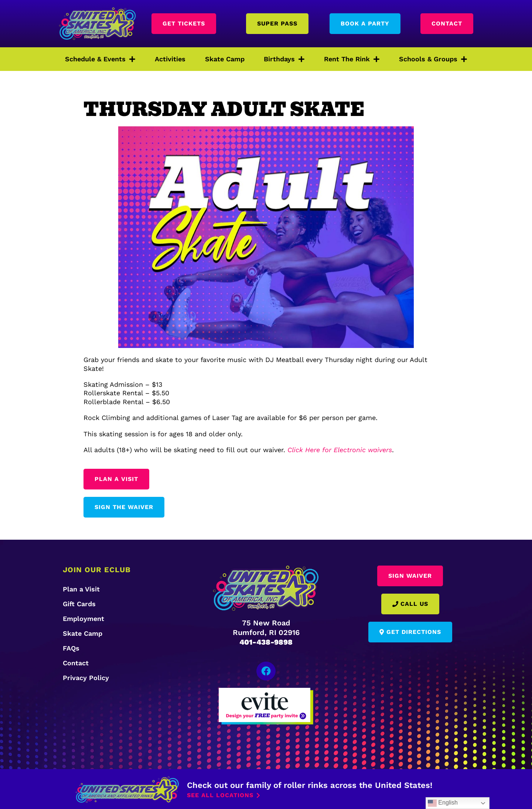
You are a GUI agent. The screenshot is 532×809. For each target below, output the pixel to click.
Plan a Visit (81, 589)
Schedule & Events (100, 59)
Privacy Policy (86, 678)
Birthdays (284, 59)
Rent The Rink (352, 59)
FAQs (71, 648)
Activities (170, 59)
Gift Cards (79, 604)
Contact (76, 663)
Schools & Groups (433, 59)
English (443, 803)
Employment (83, 619)
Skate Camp (225, 59)
